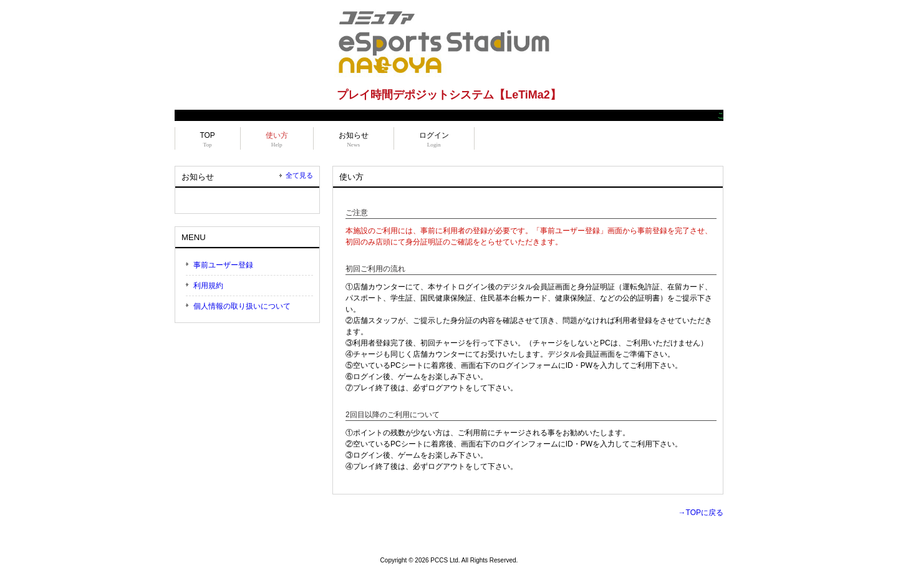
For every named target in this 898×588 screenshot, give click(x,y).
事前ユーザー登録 (223, 265)
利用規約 (208, 286)
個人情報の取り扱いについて (242, 306)
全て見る (299, 175)
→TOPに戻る (701, 513)
